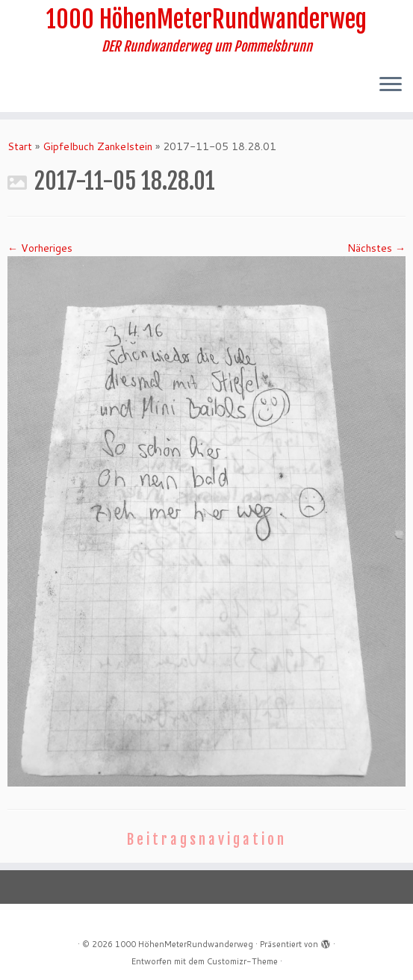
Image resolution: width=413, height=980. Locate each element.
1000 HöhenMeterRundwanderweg (206, 19)
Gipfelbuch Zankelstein (97, 146)
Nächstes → (376, 248)
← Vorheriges (40, 248)
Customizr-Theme (242, 961)
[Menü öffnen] (391, 85)
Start (20, 146)
